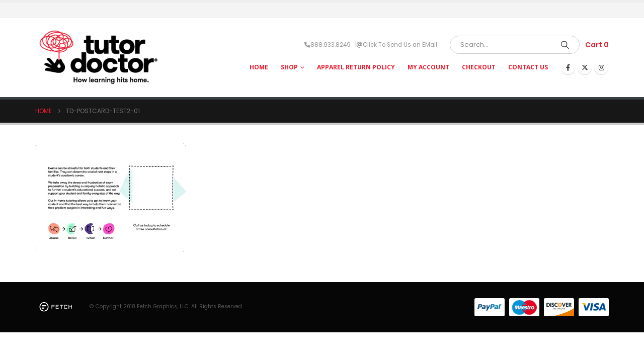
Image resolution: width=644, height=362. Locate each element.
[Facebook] (568, 67)
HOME (259, 67)
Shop (289, 67)
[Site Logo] (98, 58)
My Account (428, 67)
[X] (585, 67)
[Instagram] (601, 67)
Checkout (479, 67)
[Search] (565, 45)
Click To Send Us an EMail (400, 45)
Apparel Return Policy (356, 67)
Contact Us (528, 67)
